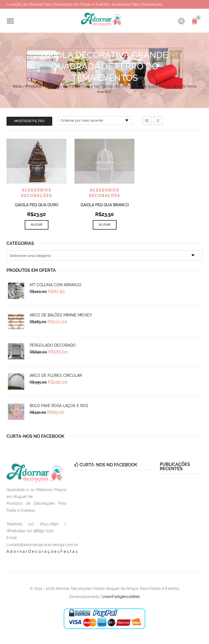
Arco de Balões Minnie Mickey (61, 315)
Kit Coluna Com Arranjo (56, 285)
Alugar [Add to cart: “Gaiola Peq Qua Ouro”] (37, 225)
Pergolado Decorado (53, 345)
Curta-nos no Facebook (36, 436)
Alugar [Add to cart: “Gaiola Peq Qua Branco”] (105, 225)
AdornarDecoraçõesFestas (43, 551)
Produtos (34, 86)
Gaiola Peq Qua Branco (105, 205)
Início (17, 86)
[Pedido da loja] (95, 121)
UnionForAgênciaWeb (121, 597)
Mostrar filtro (29, 121)
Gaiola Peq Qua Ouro (37, 205)
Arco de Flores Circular (56, 375)
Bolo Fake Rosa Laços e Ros (59, 406)
